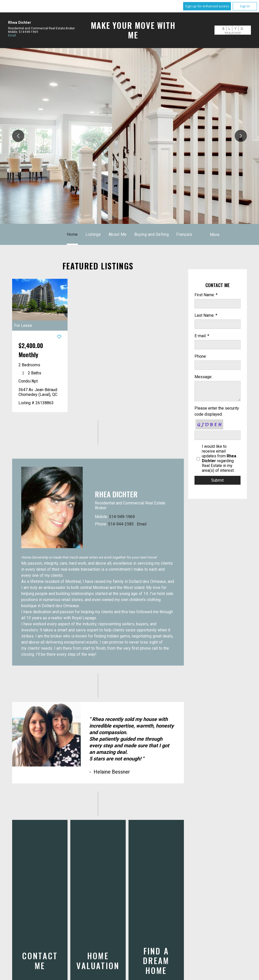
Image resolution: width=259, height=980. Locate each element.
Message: (203, 377)
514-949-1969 (122, 517)
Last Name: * (206, 315)
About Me (118, 234)
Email (12, 35)
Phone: (201, 356)
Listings (93, 234)
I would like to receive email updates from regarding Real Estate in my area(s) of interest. (219, 458)
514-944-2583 (121, 524)
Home (72, 234)
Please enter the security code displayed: (217, 411)
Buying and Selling (152, 234)
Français (184, 234)
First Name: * (206, 295)
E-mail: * (202, 336)
